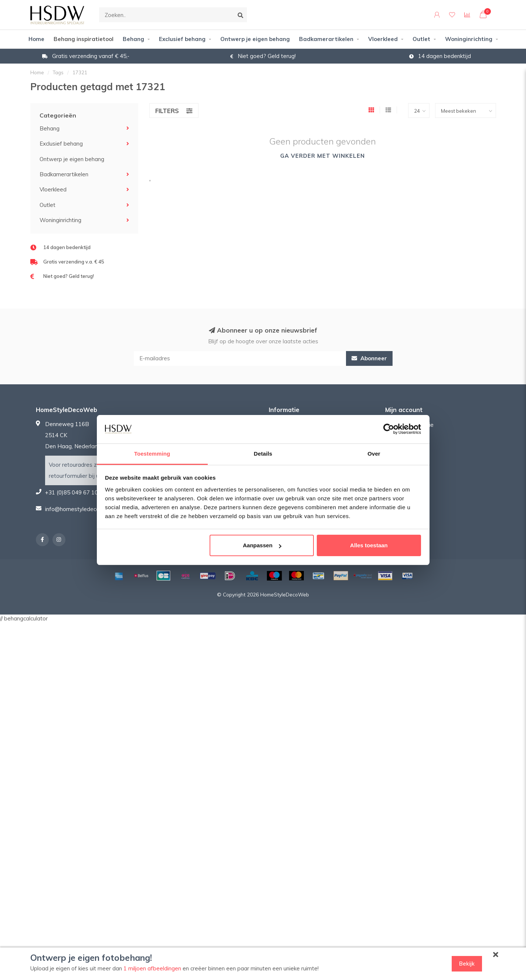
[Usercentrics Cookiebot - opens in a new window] (389, 429)
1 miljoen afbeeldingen (152, 968)
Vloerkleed (383, 39)
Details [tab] (263, 454)
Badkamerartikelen (326, 39)
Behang (133, 39)
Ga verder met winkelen (323, 156)
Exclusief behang (182, 39)
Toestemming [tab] (152, 454)
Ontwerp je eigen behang (255, 39)
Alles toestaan (369, 545)
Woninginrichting (469, 39)
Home (36, 39)
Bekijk (467, 964)
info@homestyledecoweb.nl (81, 509)
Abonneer (369, 358)
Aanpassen (262, 545)
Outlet (421, 39)
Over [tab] (374, 454)
